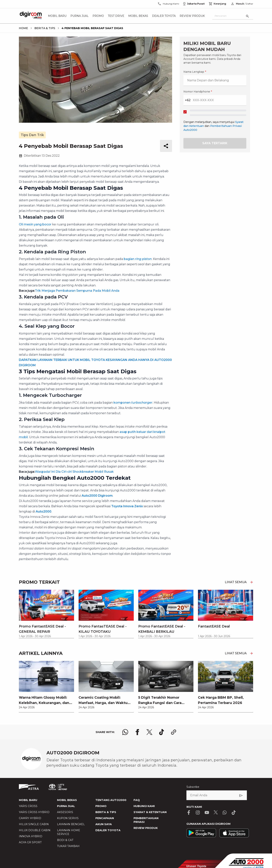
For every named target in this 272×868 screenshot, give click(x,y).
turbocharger (142, 403)
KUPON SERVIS (68, 818)
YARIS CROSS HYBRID (34, 812)
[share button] (166, 146)
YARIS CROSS (28, 806)
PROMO (101, 806)
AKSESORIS (65, 812)
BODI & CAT (65, 840)
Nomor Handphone (198, 92)
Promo (98, 16)
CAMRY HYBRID (30, 818)
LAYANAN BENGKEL (71, 824)
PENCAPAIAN (105, 818)
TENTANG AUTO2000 (111, 800)
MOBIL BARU (28, 800)
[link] (46, 687)
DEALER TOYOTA (108, 830)
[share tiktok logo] (161, 732)
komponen (122, 403)
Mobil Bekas (138, 16)
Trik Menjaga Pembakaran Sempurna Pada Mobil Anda (77, 291)
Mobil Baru (57, 16)
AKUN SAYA (104, 824)
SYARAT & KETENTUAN (150, 812)
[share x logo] (149, 732)
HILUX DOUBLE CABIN (35, 830)
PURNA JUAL (66, 806)
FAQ (137, 800)
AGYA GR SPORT (30, 842)
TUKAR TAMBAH (68, 846)
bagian (138, 259)
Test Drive (116, 16)
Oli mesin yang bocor (35, 224)
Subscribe (193, 787)
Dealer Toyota (164, 16)
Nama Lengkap (195, 72)
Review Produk (192, 16)
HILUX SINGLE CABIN (34, 824)
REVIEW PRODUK (146, 828)
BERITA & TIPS (106, 812)
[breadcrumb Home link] (23, 28)
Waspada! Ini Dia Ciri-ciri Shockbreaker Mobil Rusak (74, 472)
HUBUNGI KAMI (144, 806)
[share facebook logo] (137, 732)
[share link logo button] (174, 732)
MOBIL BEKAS (67, 800)
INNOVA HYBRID (31, 836)
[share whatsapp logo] (125, 732)
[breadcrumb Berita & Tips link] (44, 28)
